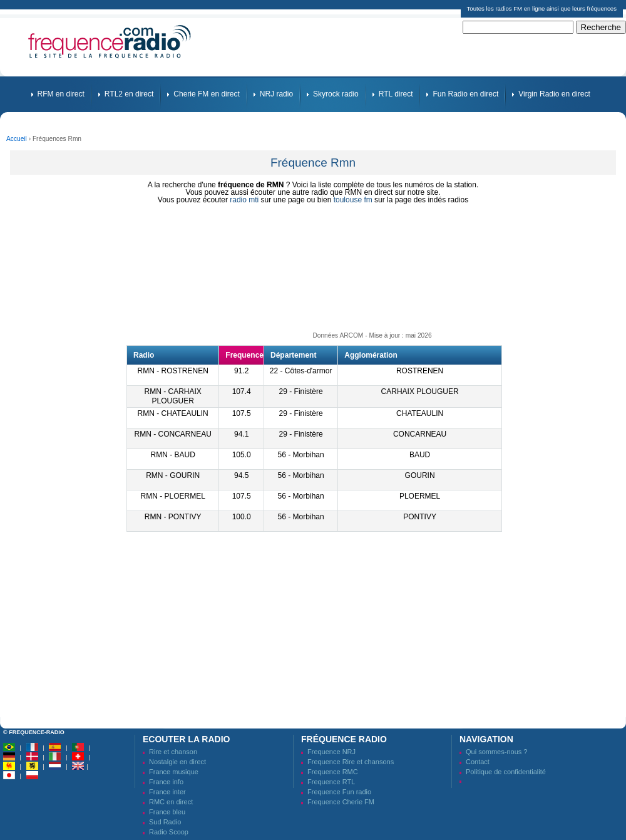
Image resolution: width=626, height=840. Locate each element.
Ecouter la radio (186, 739)
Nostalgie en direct (177, 762)
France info (166, 782)
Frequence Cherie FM (341, 802)
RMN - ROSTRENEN (173, 371)
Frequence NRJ (331, 752)
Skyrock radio (336, 94)
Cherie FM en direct (206, 94)
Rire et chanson (173, 752)
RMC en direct (171, 802)
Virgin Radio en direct (554, 94)
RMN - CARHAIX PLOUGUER (173, 396)
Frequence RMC (333, 772)
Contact (478, 762)
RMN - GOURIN (173, 475)
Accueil (17, 139)
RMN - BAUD (173, 455)
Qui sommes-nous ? (496, 752)
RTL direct (396, 94)
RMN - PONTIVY (173, 517)
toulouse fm (353, 200)
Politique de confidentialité (506, 772)
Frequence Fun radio (339, 792)
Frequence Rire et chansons (351, 762)
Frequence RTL (331, 782)
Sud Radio (165, 822)
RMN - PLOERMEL (172, 496)
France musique (174, 772)
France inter (167, 792)
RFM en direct (61, 94)
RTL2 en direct (129, 94)
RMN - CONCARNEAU (173, 434)
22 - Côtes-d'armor (301, 371)
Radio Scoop (169, 832)
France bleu (167, 812)
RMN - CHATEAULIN (173, 413)
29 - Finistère (301, 391)
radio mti (244, 200)
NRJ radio (276, 94)
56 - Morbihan (301, 455)
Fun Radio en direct (465, 94)
